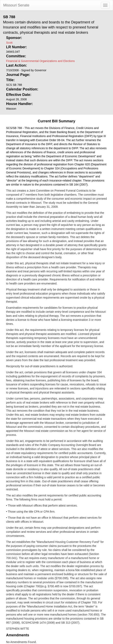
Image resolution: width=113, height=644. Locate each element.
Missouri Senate (16, 5)
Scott (9, 43)
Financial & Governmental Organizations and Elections (40, 61)
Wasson (11, 109)
